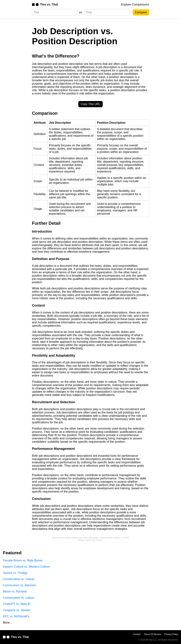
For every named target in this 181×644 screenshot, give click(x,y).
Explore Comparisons (135, 4)
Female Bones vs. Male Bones (23, 560)
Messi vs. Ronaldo (15, 591)
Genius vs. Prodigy (15, 573)
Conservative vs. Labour (19, 598)
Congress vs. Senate (17, 610)
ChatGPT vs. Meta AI (17, 604)
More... (8, 623)
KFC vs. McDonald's (16, 616)
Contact (137, 634)
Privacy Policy (171, 634)
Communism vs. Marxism (19, 585)
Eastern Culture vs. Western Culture (26, 567)
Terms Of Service (152, 634)
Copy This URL (90, 104)
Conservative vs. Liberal (19, 579)
